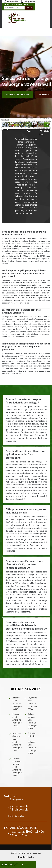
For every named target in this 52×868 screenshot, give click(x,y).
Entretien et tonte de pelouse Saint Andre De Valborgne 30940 (32, 743)
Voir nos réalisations (18, 95)
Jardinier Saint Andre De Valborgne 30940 (17, 703)
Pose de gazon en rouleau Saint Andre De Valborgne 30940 (17, 767)
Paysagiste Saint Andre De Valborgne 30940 (33, 703)
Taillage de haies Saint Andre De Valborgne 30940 (32, 721)
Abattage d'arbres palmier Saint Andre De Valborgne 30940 (17, 742)
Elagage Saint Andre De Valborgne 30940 (17, 720)
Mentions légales (26, 857)
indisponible (11, 1)
